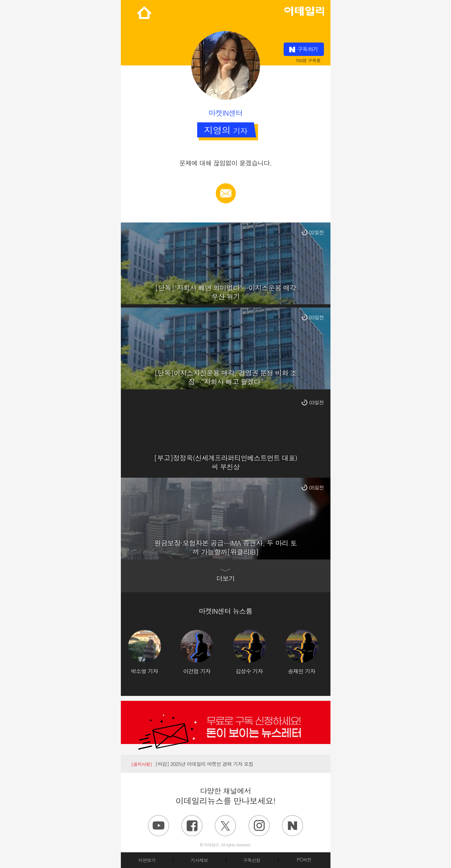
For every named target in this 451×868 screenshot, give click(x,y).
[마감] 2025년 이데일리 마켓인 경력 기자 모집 (192, 764)
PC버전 (304, 859)
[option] (154, 652)
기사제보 (199, 860)
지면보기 (147, 860)
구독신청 (252, 860)
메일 (225, 186)
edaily (304, 9)
